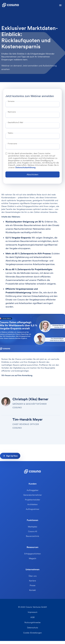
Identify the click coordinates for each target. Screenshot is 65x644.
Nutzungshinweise (32, 622)
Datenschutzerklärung (25, 167)
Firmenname (12, 144)
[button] (60, 5)
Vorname (11, 101)
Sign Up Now (12, 456)
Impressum (33, 612)
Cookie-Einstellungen (32, 633)
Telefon (10, 133)
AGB (32, 617)
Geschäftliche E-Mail (15, 122)
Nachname (12, 112)
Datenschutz (33, 628)
